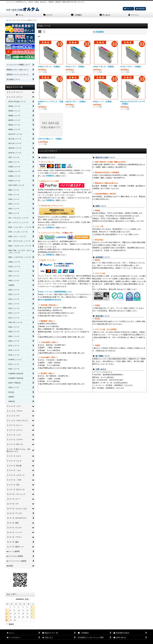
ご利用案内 (49, 176)
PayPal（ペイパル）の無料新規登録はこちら (55, 292)
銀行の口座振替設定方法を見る (50, 300)
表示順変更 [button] (98, 32)
